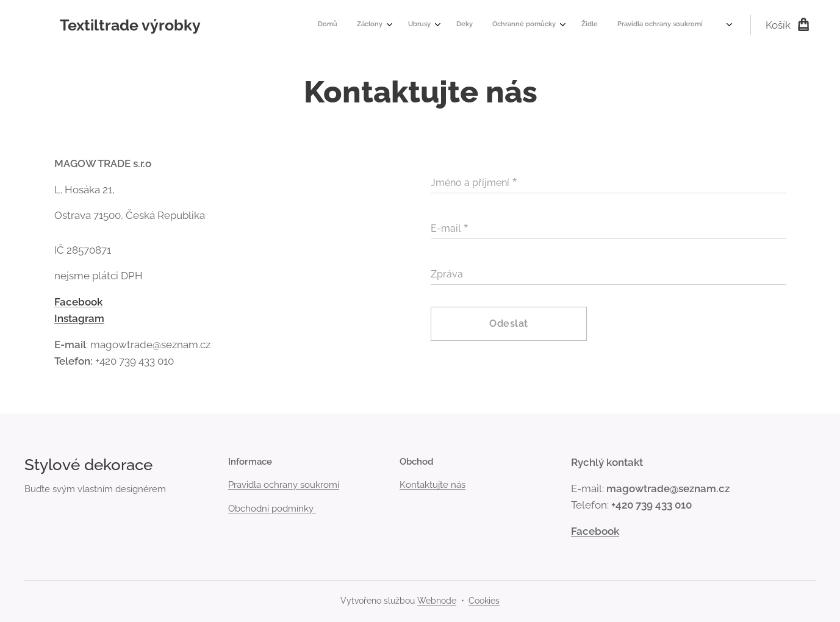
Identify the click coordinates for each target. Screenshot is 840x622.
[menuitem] (557, 25)
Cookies (484, 601)
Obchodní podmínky (272, 509)
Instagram (79, 318)
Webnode (437, 601)
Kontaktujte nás (433, 485)
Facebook (78, 301)
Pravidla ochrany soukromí (284, 485)
